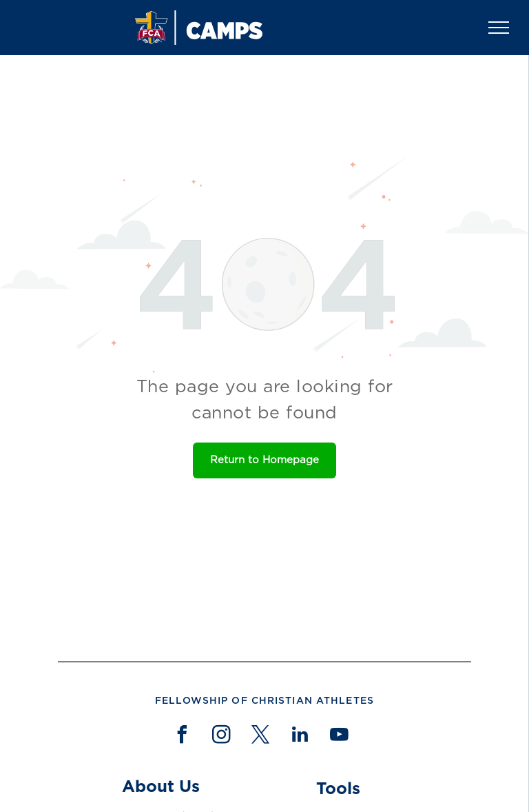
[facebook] (182, 737)
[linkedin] (300, 737)
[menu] (499, 28)
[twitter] (260, 737)
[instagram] (221, 737)
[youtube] (339, 737)
